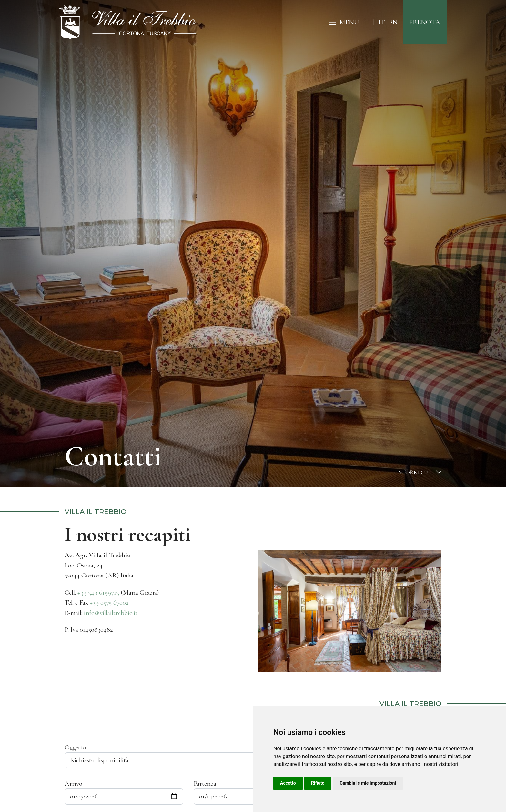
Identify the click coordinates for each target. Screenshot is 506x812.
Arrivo (73, 783)
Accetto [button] (288, 783)
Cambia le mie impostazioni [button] (368, 783)
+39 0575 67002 (109, 602)
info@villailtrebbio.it (111, 613)
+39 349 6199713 (98, 592)
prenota (425, 22)
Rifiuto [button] (318, 783)
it (382, 22)
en (393, 22)
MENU (344, 22)
